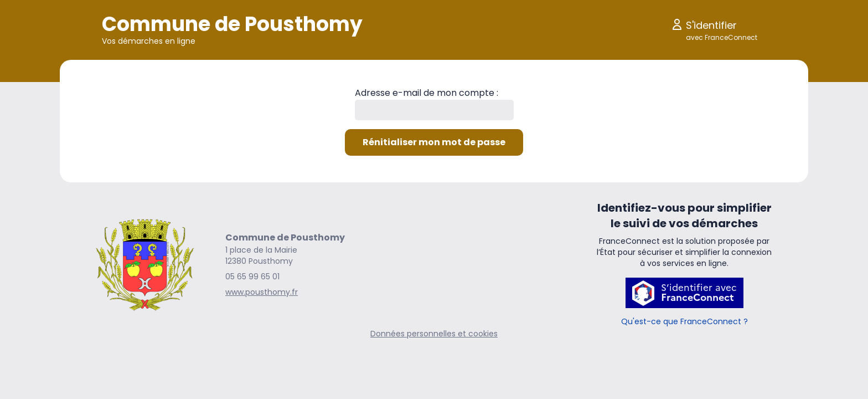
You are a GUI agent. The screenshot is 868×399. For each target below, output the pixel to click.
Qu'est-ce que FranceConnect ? (684, 321)
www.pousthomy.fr (262, 292)
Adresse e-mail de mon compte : (427, 93)
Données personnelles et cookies (434, 334)
